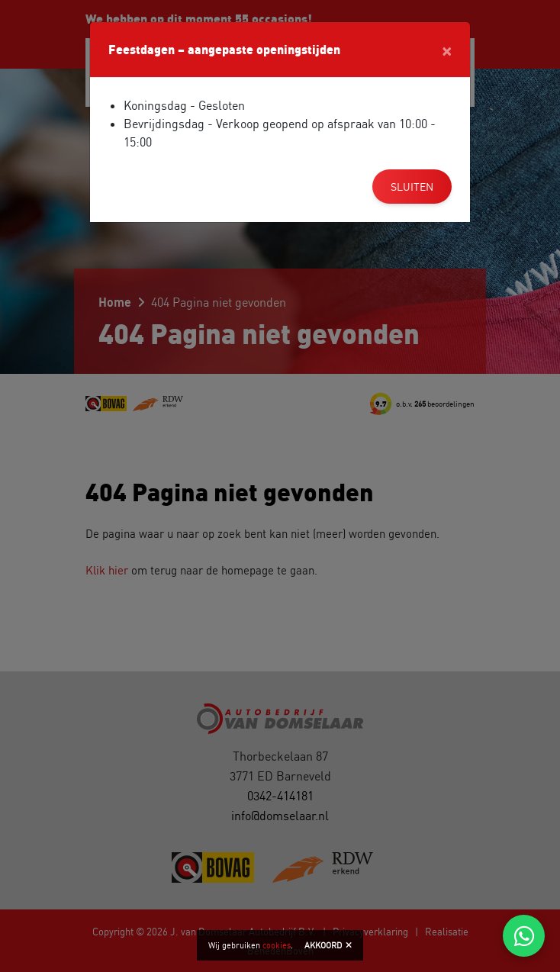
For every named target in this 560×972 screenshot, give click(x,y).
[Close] (447, 50)
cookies (277, 945)
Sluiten (412, 187)
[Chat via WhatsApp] (524, 936)
